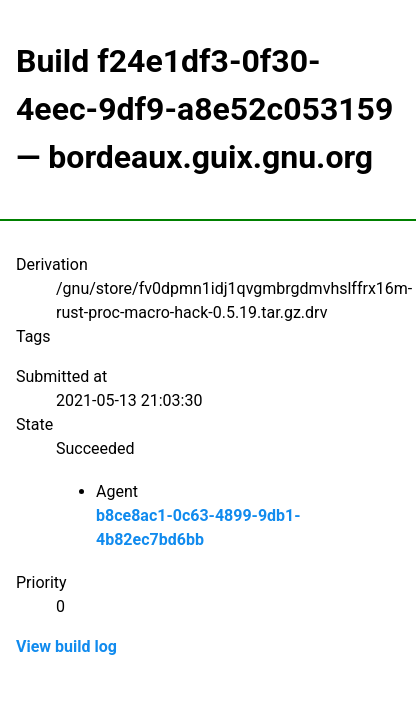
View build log (66, 646)
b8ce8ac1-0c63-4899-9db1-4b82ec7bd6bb (198, 527)
